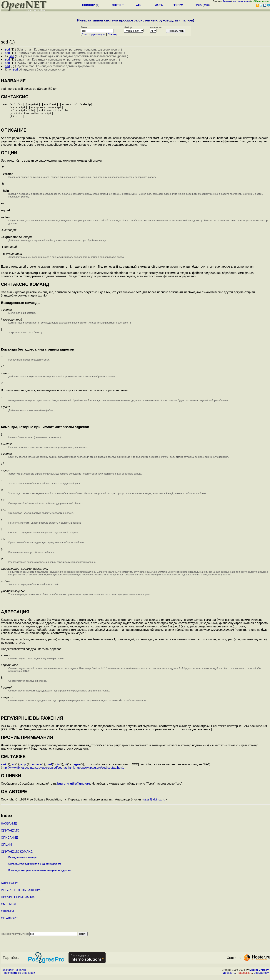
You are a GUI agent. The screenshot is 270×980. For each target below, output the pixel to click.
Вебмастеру (261, 976)
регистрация (244, 1)
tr (58, 768)
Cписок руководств (94, 34)
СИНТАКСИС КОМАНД (17, 855)
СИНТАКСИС (10, 834)
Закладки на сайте (14, 974)
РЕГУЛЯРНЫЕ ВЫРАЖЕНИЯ (21, 894)
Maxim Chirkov (259, 974)
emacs (37, 768)
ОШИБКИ (7, 915)
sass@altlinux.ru (154, 803)
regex (76, 768)
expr (24, 768)
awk (4, 768)
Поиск (198, 5)
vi (66, 768)
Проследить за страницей (19, 976)
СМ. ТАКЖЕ (9, 908)
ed (14, 768)
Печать (112, 34)
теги (206, 5)
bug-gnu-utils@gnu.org (74, 787)
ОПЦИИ (6, 848)
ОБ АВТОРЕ (9, 922)
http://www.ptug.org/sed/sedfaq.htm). (100, 771)
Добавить (229, 976)
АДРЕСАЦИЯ (10, 887)
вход (234, 1)
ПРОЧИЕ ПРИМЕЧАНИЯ (18, 901)
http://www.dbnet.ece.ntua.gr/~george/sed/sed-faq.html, (38, 771)
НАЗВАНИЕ (9, 827)
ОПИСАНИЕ (9, 841)
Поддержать (244, 976)
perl (49, 768)
